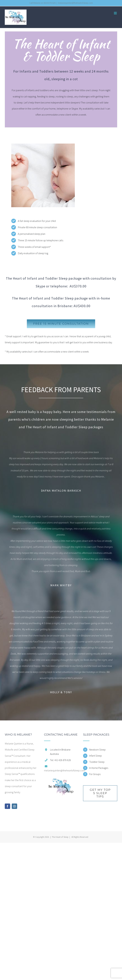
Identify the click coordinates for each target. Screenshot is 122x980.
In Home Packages (99, 768)
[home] (61, 781)
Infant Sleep (96, 756)
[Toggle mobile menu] (116, 13)
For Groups (95, 774)
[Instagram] (14, 806)
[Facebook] (7, 806)
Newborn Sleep (97, 750)
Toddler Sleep (97, 762)
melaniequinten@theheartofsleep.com (75, 3)
